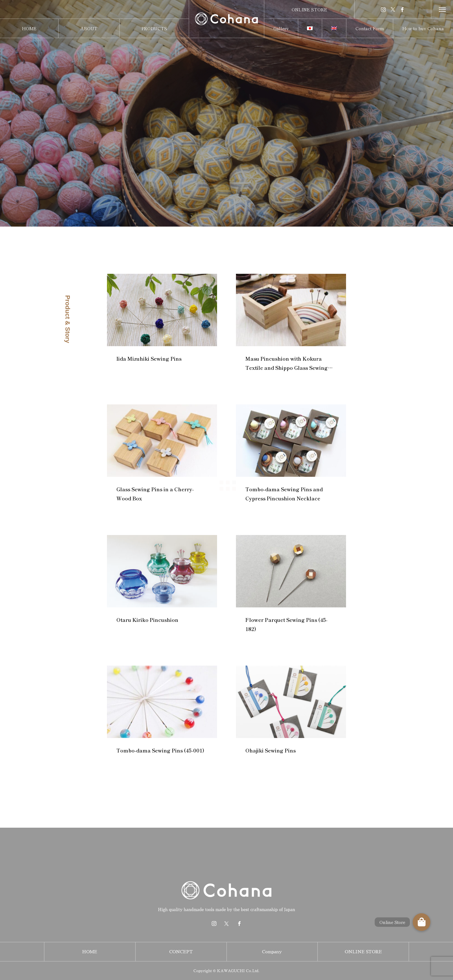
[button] (422, 922)
